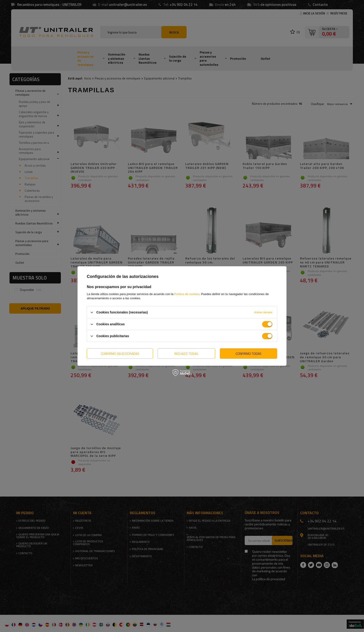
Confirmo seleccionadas (120, 353)
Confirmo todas (249, 353)
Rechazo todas (186, 353)
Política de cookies (187, 294)
